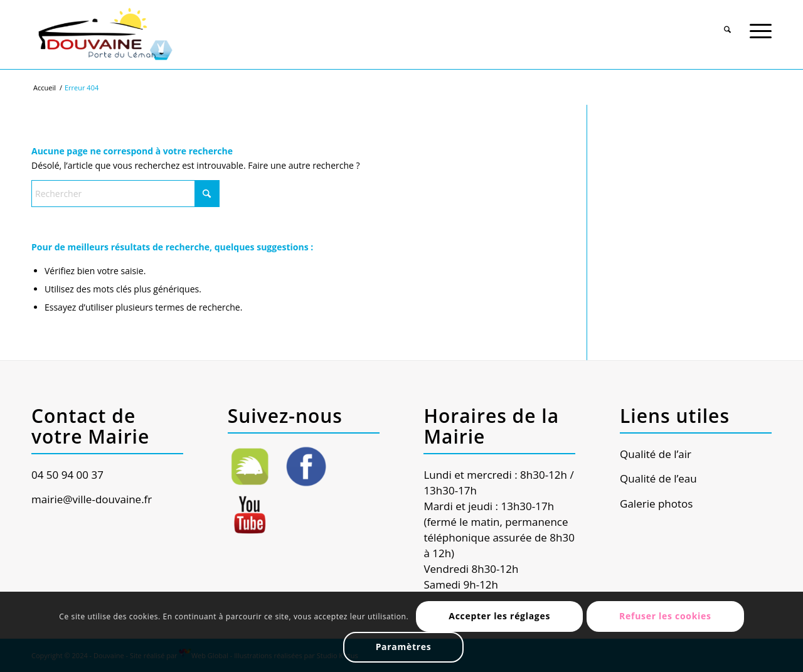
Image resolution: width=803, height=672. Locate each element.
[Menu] (761, 24)
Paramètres (404, 647)
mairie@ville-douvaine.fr (92, 499)
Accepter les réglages (499, 616)
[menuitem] (727, 23)
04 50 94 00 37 (67, 475)
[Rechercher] (727, 24)
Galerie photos (656, 504)
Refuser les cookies (665, 616)
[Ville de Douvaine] (104, 35)
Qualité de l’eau (658, 478)
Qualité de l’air (656, 454)
